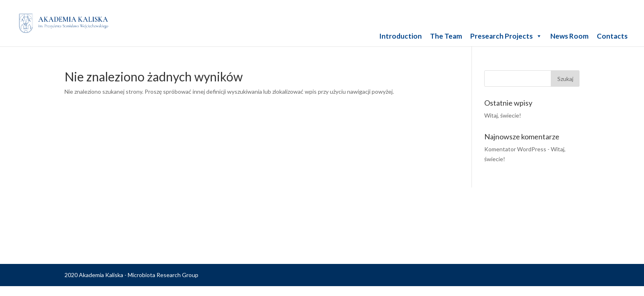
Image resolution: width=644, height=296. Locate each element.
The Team (446, 36)
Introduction (400, 36)
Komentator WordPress (515, 149)
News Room (569, 36)
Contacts (612, 36)
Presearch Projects (506, 36)
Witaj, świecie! (503, 115)
